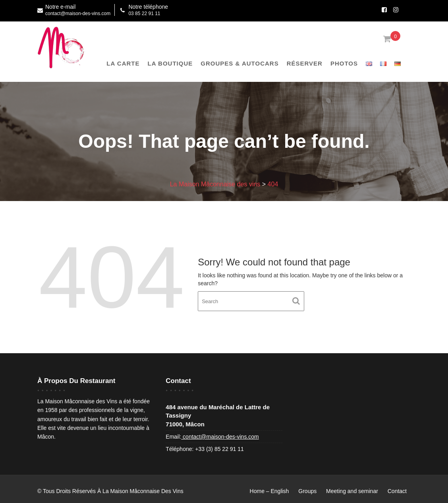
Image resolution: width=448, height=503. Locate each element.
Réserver (305, 63)
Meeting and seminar (352, 491)
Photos (344, 63)
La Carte (123, 63)
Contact (397, 491)
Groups (307, 491)
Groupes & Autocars (239, 63)
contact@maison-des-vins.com (220, 437)
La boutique (170, 63)
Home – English (269, 491)
